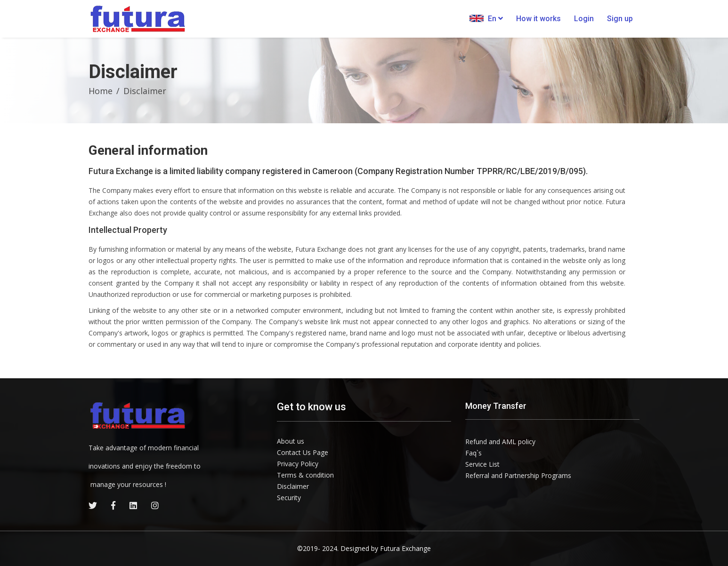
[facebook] (113, 505)
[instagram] (155, 505)
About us (291, 441)
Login (584, 19)
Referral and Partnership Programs (518, 475)
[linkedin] (133, 505)
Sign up (620, 19)
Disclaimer (293, 486)
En (486, 18)
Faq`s (473, 453)
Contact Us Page (303, 452)
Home (101, 91)
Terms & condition (305, 475)
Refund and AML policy (500, 442)
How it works (538, 19)
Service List (482, 464)
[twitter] (93, 505)
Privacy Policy (298, 464)
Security (289, 498)
